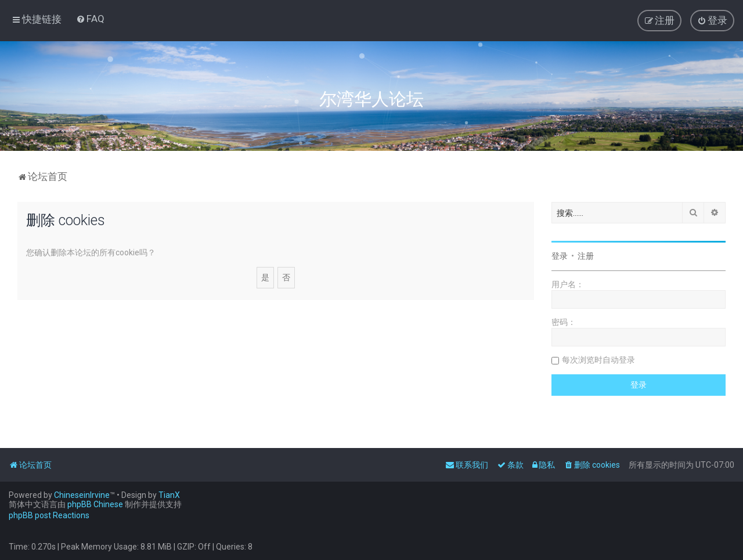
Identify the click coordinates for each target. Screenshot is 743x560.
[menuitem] (90, 19)
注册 (586, 256)
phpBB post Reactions (49, 515)
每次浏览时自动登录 (598, 360)
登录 (560, 256)
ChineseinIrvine (82, 495)
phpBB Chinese (95, 504)
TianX (169, 495)
